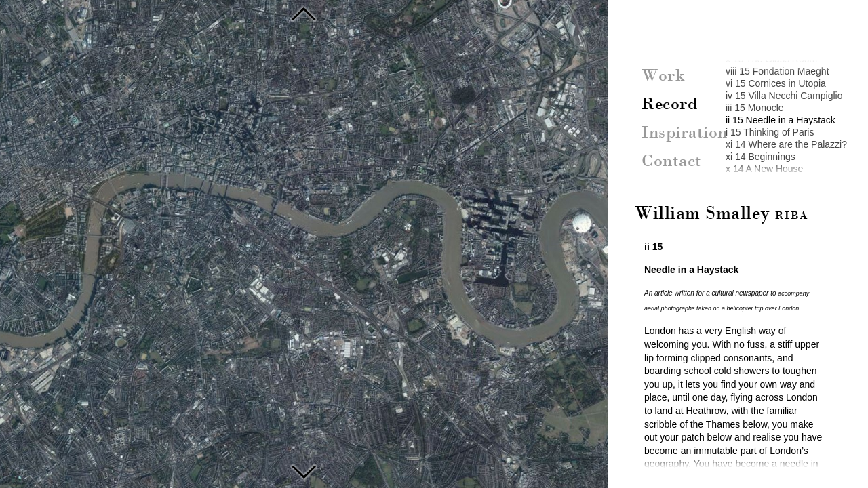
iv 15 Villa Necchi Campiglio (784, 96)
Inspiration (685, 134)
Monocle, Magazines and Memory (304, 14)
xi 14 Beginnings (761, 157)
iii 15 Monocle (755, 108)
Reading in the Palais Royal (304, 470)
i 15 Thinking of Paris (770, 132)
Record (669, 105)
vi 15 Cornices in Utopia (776, 83)
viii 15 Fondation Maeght (777, 71)
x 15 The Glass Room (771, 59)
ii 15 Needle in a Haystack (781, 120)
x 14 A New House (764, 169)
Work (663, 77)
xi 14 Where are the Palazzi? (786, 144)
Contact (672, 162)
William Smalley (722, 214)
